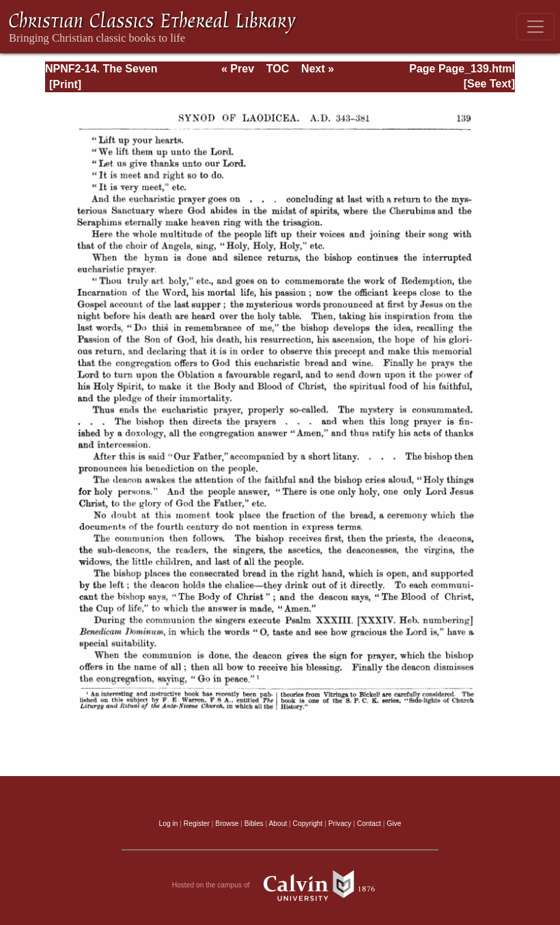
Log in (169, 824)
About (278, 824)
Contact (369, 824)
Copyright (308, 824)
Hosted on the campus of (280, 885)
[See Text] (489, 84)
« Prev (238, 69)
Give (394, 824)
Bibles (254, 824)
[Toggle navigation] (535, 27)
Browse (227, 824)
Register (197, 824)
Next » (318, 69)
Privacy (340, 824)
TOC (278, 69)
